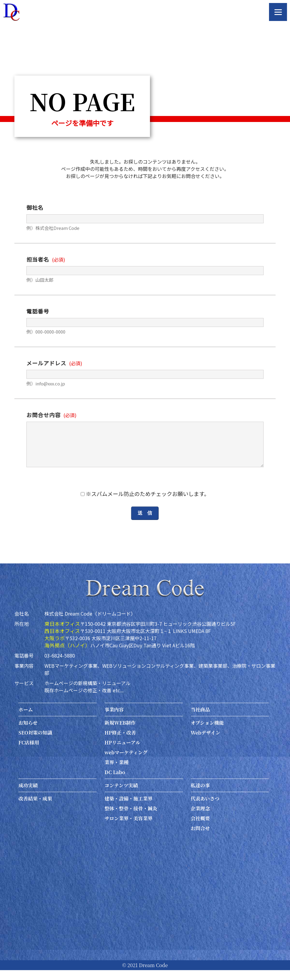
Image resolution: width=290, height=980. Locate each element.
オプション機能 (207, 733)
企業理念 (200, 818)
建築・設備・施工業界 (129, 808)
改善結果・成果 (35, 808)
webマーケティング (126, 762)
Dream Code (153, 975)
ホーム (25, 719)
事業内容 (114, 719)
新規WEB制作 (120, 733)
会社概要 (200, 828)
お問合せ (200, 838)
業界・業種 (117, 772)
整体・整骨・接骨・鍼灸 (131, 818)
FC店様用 (29, 752)
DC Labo (115, 782)
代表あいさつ (205, 808)
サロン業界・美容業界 (129, 828)
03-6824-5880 (60, 665)
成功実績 (28, 795)
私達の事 (200, 795)
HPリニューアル (123, 752)
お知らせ (28, 733)
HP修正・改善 (120, 742)
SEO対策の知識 (35, 742)
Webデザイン (205, 742)
